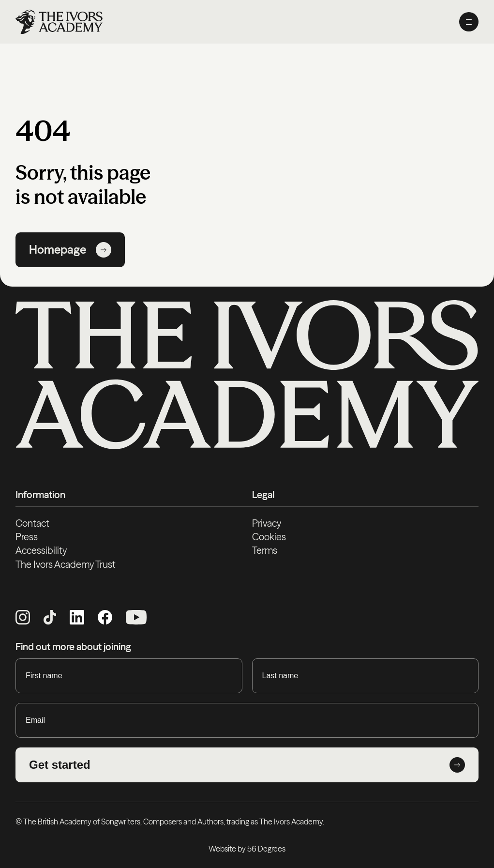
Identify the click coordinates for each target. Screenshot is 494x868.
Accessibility (41, 550)
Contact (32, 523)
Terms (265, 550)
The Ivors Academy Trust (66, 564)
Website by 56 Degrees (247, 849)
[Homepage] (59, 22)
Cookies (269, 537)
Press (27, 537)
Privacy (267, 523)
